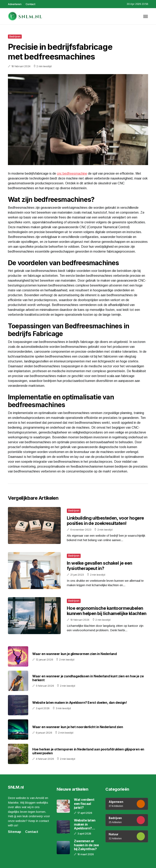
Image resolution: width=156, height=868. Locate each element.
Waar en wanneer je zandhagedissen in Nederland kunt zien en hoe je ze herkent (88, 678)
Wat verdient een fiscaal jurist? (84, 804)
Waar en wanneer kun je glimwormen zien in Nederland (75, 654)
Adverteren (15, 4)
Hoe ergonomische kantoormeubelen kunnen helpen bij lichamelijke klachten (107, 611)
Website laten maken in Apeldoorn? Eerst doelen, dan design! (80, 703)
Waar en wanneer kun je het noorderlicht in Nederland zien (78, 727)
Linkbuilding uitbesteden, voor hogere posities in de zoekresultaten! (105, 521)
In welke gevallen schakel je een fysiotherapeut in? (99, 566)
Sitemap (15, 832)
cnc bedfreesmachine (72, 173)
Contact (30, 4)
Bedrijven (15, 36)
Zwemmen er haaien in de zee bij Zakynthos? (86, 845)
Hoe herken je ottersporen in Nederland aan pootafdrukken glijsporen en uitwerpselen (88, 751)
